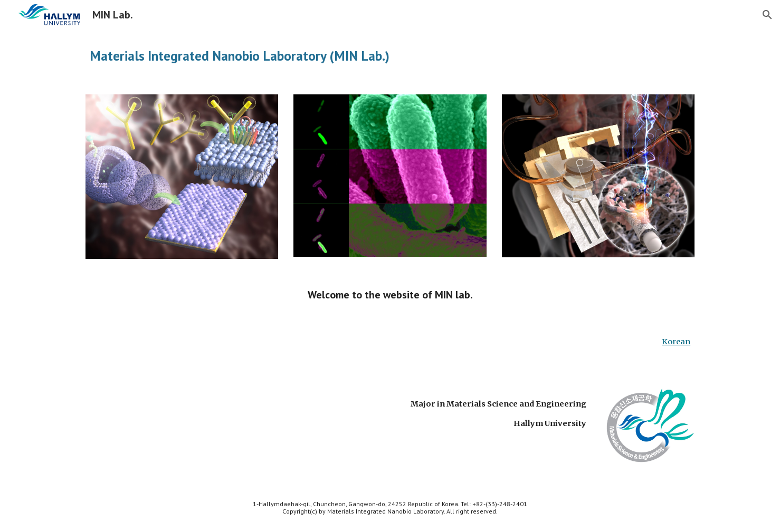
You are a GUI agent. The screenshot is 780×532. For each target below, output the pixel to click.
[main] (390, 56)
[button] (767, 15)
